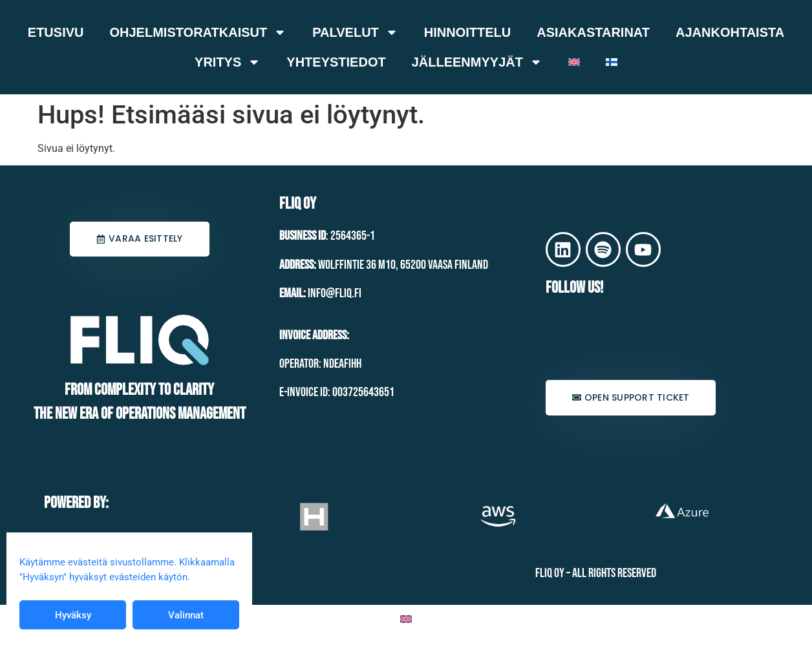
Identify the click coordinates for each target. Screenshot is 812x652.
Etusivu (56, 32)
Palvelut (355, 32)
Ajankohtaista (730, 32)
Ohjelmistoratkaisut (198, 32)
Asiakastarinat (593, 32)
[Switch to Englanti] (574, 62)
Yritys (228, 62)
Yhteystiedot (336, 62)
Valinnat (186, 615)
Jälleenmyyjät (477, 62)
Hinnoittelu (467, 32)
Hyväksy (73, 615)
